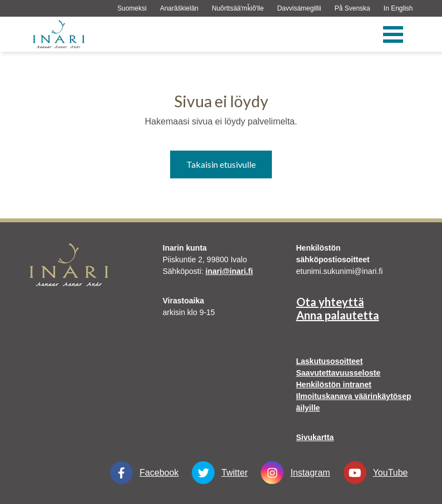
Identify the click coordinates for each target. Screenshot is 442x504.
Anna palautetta (338, 315)
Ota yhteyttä (330, 302)
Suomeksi (132, 8)
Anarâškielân (179, 8)
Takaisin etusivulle (221, 164)
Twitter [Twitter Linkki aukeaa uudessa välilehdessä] (220, 473)
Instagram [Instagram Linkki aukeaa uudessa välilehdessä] (295, 473)
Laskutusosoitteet (330, 361)
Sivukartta (315, 437)
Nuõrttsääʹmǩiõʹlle (238, 8)
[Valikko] (393, 34)
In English (398, 8)
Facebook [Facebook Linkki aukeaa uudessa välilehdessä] (144, 473)
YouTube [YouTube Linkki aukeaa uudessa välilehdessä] (376, 473)
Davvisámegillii (299, 8)
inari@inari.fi (229, 271)
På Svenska (352, 8)
